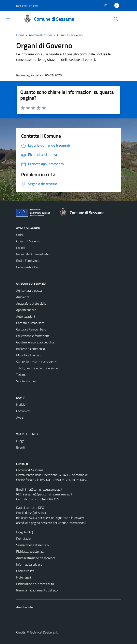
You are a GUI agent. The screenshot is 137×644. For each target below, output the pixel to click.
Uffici (20, 235)
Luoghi (21, 441)
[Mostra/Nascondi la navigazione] (8, 19)
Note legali (24, 577)
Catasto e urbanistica (30, 323)
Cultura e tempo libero (31, 329)
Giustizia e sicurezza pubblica (35, 342)
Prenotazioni (25, 538)
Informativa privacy (29, 564)
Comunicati (24, 411)
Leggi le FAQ (25, 532)
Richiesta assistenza (30, 551)
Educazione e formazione (33, 336)
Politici (21, 248)
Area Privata (25, 607)
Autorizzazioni (26, 316)
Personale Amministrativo (34, 254)
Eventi (21, 447)
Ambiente (23, 297)
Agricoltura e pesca (29, 290)
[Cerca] (116, 19)
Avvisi (20, 417)
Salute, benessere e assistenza (37, 362)
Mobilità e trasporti (29, 355)
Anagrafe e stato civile (31, 303)
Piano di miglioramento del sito (37, 590)
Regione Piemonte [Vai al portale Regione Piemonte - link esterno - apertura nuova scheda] (27, 6)
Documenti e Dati (28, 267)
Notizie (21, 404)
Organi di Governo (28, 241)
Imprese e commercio (31, 349)
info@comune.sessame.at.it (44, 489)
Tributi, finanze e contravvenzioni (38, 368)
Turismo (21, 375)
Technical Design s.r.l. (44, 632)
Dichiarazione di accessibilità (35, 584)
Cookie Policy (25, 571)
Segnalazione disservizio (32, 545)
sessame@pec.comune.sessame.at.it (48, 494)
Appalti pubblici (26, 310)
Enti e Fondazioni (28, 261)
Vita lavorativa (26, 381)
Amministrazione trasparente (36, 558)
